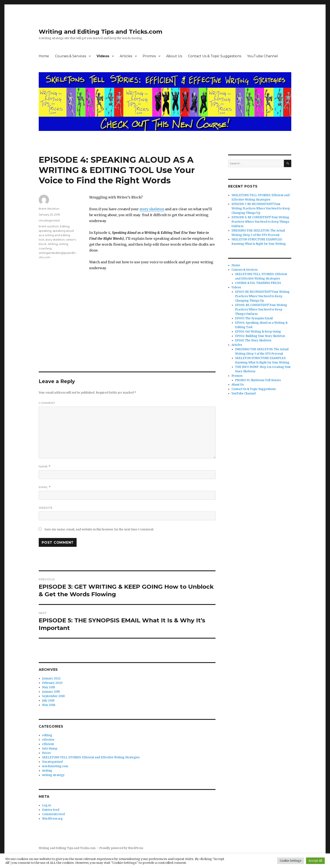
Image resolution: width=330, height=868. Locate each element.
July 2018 (48, 701)
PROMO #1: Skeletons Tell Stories (258, 380)
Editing (65, 226)
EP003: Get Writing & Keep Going (258, 332)
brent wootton (49, 226)
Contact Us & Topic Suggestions (215, 56)
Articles (126, 56)
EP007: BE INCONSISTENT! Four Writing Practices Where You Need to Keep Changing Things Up (262, 296)
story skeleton (152, 209)
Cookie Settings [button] (291, 861)
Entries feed (51, 810)
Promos (149, 56)
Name (45, 467)
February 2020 (52, 683)
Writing (53, 244)
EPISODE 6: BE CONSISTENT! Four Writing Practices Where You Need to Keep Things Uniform (260, 222)
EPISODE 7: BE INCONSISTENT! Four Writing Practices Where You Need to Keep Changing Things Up (261, 208)
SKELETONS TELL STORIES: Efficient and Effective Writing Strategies (91, 757)
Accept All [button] (315, 861)
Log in (47, 805)
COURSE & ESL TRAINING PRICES (258, 283)
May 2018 (49, 705)
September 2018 (53, 696)
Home (44, 56)
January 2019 (51, 692)
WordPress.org (52, 819)
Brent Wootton (49, 209)
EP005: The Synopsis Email (254, 318)
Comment (47, 403)
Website (46, 508)
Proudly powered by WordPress (121, 848)
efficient (48, 744)
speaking (45, 231)
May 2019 (49, 687)
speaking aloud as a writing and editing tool (56, 235)
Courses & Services (71, 56)
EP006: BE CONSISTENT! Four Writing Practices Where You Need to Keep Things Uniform (261, 310)
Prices (46, 753)
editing (47, 735)
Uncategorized (49, 220)
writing (47, 771)
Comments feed (53, 814)
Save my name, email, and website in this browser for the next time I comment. (99, 529)
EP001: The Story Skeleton (253, 340)
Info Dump (50, 749)
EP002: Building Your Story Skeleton (260, 336)
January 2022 (51, 678)
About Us (174, 56)
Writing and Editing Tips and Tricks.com (100, 32)
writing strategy (53, 775)
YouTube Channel (263, 56)
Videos (103, 56)
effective (48, 740)
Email (45, 487)
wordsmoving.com (55, 766)
